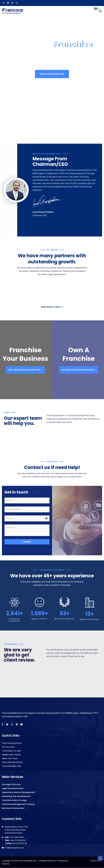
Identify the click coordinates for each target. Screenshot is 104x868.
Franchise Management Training (18, 804)
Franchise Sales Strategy (14, 800)
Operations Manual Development (18, 792)
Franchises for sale (11, 751)
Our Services (8, 747)
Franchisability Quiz (12, 766)
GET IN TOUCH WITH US (52, 74)
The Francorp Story (12, 743)
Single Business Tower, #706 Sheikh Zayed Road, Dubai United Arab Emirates (16, 830)
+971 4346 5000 (14, 837)
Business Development (13, 808)
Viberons (6, 864)
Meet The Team (10, 758)
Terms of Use (96, 861)
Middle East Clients (11, 755)
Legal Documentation (13, 788)
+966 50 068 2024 (15, 840)
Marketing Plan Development (16, 796)
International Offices (12, 762)
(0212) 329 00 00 (16, 843)
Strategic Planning (11, 784)
